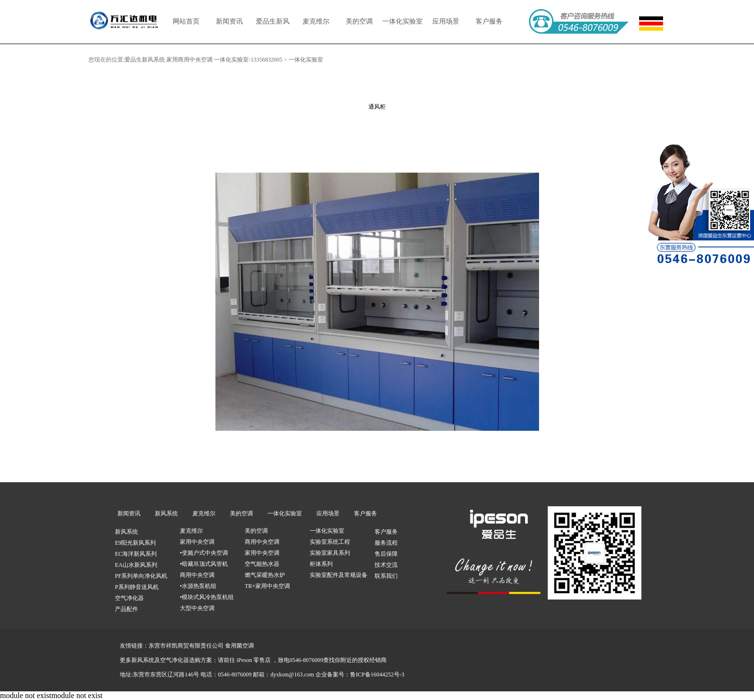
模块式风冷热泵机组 (208, 597)
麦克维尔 (316, 21)
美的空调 (359, 21)
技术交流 (386, 565)
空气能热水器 (262, 564)
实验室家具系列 (330, 553)
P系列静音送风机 (137, 587)
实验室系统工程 (330, 542)
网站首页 (186, 21)
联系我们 (386, 576)
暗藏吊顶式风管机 (205, 564)
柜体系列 (321, 564)
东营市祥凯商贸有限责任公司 (186, 646)
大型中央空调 (197, 608)
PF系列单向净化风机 (141, 576)
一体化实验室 (402, 21)
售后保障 (386, 554)
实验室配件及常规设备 (339, 575)
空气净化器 (129, 598)
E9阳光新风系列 (135, 543)
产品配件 (126, 609)
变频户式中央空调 (205, 553)
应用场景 (446, 21)
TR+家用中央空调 (267, 586)
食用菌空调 (239, 646)
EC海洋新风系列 (136, 554)
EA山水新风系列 (136, 565)
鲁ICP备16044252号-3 (377, 675)
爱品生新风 (273, 21)
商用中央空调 (197, 575)
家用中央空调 (197, 542)
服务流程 (386, 543)
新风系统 (166, 513)
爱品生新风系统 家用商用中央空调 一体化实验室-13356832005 (203, 60)
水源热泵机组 (199, 586)
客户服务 (489, 21)
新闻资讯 (229, 21)
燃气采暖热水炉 (265, 575)
